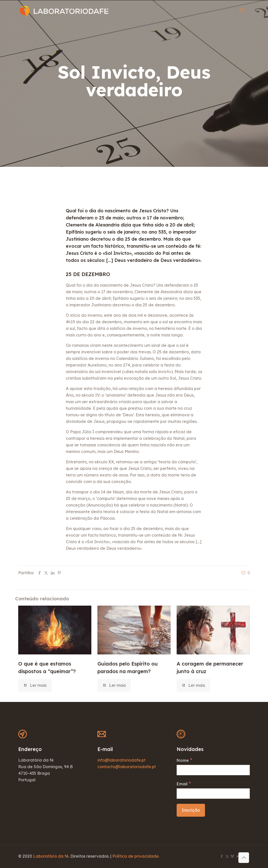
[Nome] (213, 770)
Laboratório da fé (51, 856)
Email (184, 784)
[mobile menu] (242, 10)
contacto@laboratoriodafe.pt (127, 767)
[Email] (213, 794)
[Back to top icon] (244, 858)
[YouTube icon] (238, 856)
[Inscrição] (191, 810)
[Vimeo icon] (232, 856)
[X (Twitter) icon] (227, 856)
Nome (184, 760)
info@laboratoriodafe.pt (121, 760)
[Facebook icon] (222, 856)
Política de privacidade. (136, 856)
